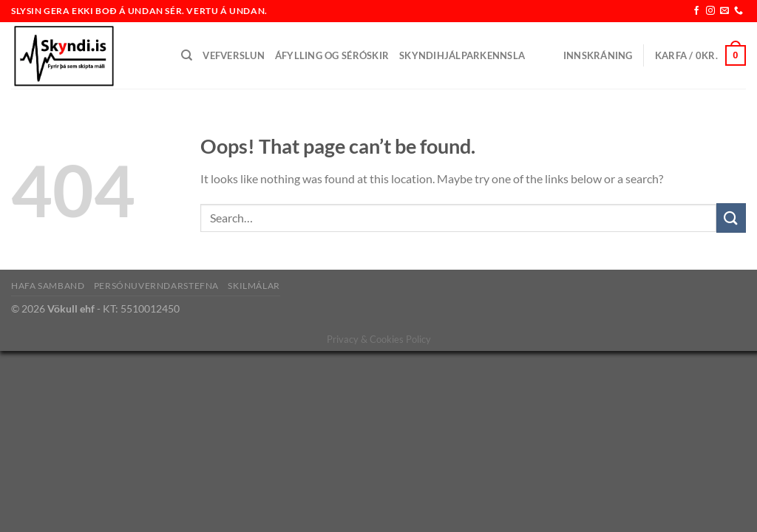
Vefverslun (234, 55)
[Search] (187, 55)
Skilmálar (254, 286)
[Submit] (731, 218)
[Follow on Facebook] (696, 11)
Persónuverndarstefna (156, 286)
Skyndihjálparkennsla (462, 55)
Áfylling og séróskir (332, 55)
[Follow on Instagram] (710, 11)
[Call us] (739, 11)
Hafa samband (48, 286)
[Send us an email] (724, 11)
